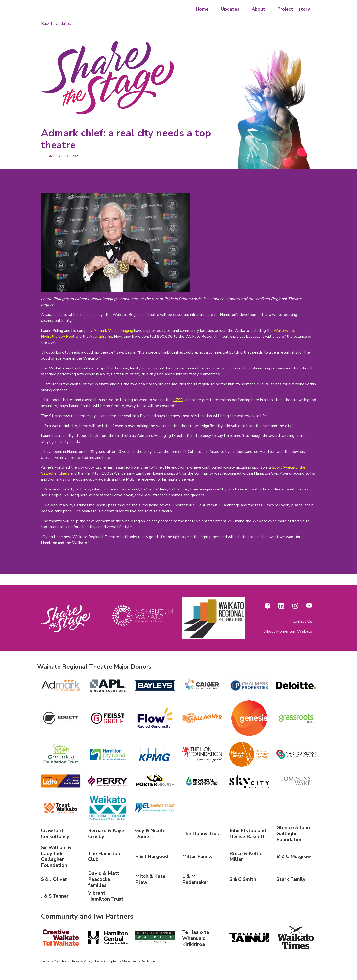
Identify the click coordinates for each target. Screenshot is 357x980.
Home (202, 9)
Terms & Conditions (55, 961)
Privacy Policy (82, 961)
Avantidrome (101, 337)
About (258, 9)
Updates (230, 9)
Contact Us (302, 621)
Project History (294, 9)
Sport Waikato (285, 467)
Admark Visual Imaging (113, 331)
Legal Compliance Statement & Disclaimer (126, 961)
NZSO (178, 400)
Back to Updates (56, 24)
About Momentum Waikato (288, 631)
